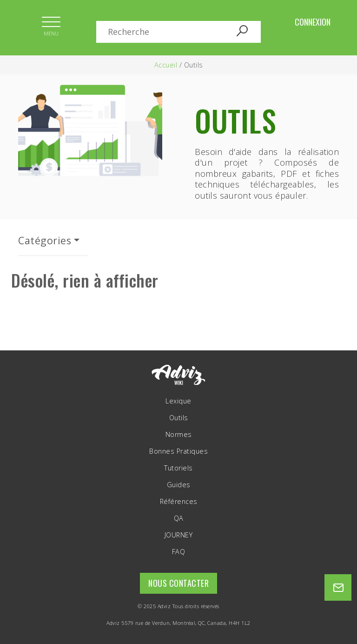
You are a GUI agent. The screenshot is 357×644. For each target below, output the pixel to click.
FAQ (179, 552)
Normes (179, 435)
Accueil (166, 65)
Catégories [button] (45, 240)
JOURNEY (179, 535)
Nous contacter (178, 583)
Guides (179, 485)
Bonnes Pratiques (178, 451)
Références (179, 502)
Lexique (178, 401)
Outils (179, 418)
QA (179, 518)
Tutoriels (178, 468)
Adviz (164, 606)
